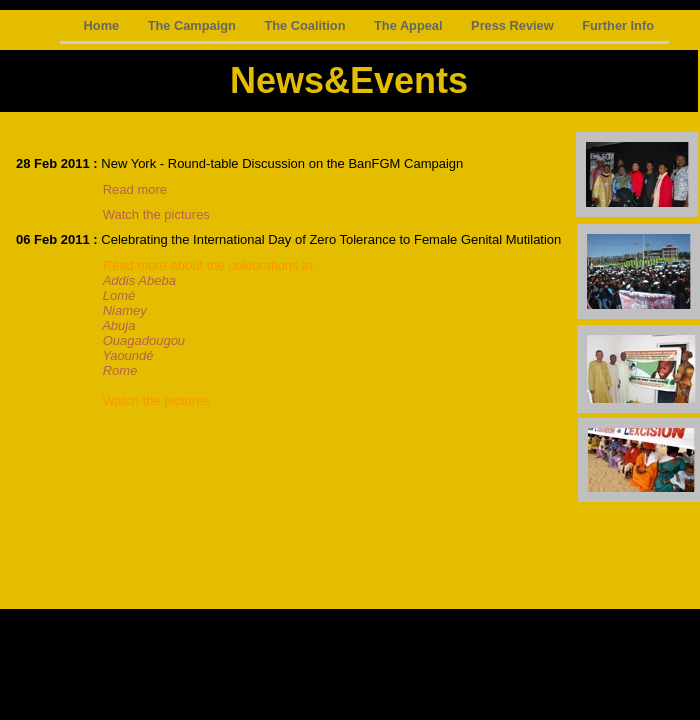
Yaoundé (127, 355)
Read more (135, 189)
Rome (116, 370)
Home (103, 25)
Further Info (618, 25)
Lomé (119, 295)
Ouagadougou (144, 340)
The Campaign (194, 25)
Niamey (125, 310)
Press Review (514, 25)
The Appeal (410, 25)
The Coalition (306, 25)
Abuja (118, 325)
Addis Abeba (139, 280)
